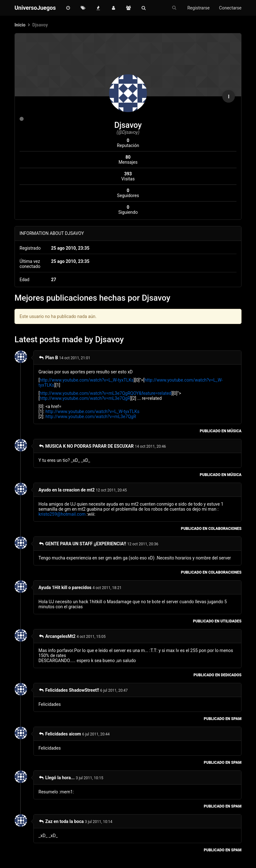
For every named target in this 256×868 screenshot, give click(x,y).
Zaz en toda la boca (61, 821)
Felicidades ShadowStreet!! (69, 690)
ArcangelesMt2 (57, 636)
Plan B (48, 358)
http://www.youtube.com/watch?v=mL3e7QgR (85, 398)
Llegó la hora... (57, 778)
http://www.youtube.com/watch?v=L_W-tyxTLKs (87, 380)
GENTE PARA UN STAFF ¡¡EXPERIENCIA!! (82, 544)
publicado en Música (221, 431)
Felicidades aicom (60, 734)
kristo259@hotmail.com (62, 514)
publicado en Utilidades (217, 621)
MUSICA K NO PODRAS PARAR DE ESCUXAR (86, 446)
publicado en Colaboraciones (211, 529)
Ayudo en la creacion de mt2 (67, 490)
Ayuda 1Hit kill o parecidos (65, 587)
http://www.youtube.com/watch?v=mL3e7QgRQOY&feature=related (106, 393)
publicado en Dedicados (218, 675)
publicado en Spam (223, 719)
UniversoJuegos (35, 8)
